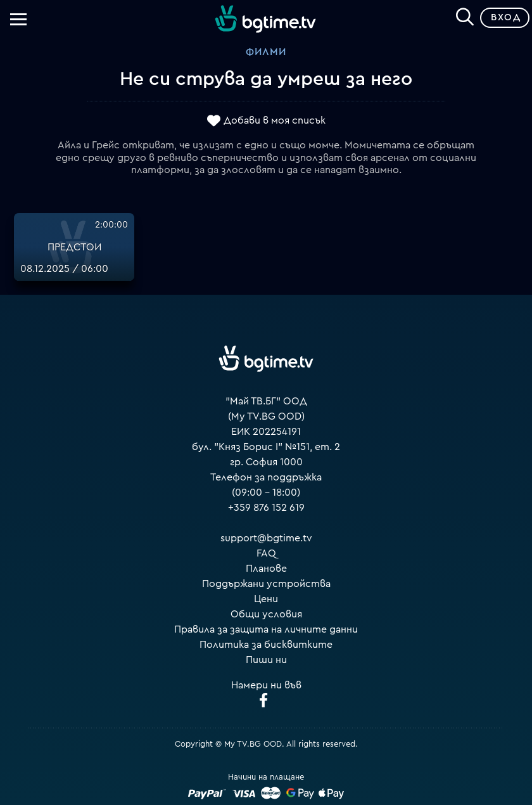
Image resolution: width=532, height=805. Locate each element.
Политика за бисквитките (266, 645)
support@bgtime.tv (266, 538)
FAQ (266, 553)
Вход (506, 17)
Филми (266, 52)
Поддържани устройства (266, 584)
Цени (266, 599)
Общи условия (266, 614)
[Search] (465, 15)
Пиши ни (266, 660)
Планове (266, 569)
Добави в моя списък (275, 120)
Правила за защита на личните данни (266, 629)
